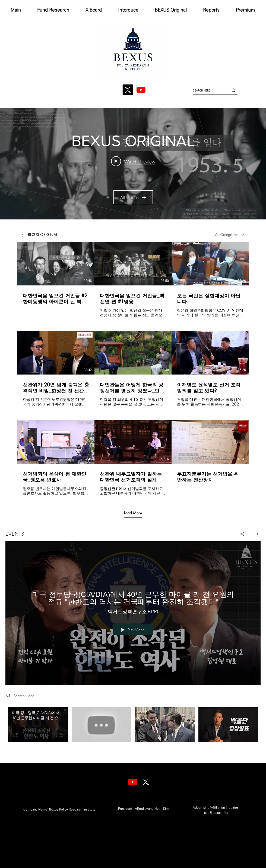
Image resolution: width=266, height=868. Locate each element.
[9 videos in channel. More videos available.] (133, 369)
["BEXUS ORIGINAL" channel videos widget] (133, 164)
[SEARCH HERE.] (207, 90)
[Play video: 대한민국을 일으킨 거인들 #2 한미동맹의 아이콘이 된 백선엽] (133, 161)
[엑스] (146, 782)
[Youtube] (133, 782)
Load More (133, 513)
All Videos (133, 197)
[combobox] (230, 235)
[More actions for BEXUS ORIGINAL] (40, 235)
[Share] (243, 534)
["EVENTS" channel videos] (133, 731)
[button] (40, 235)
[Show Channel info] (255, 534)
